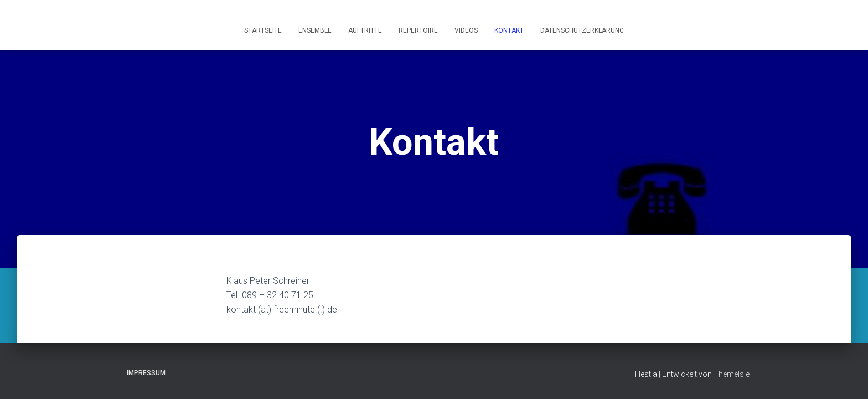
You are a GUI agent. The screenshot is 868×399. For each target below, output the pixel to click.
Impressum (146, 373)
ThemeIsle (732, 374)
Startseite (263, 30)
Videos (466, 30)
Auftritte (365, 30)
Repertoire (418, 30)
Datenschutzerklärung (582, 30)
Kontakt (509, 30)
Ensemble (315, 30)
